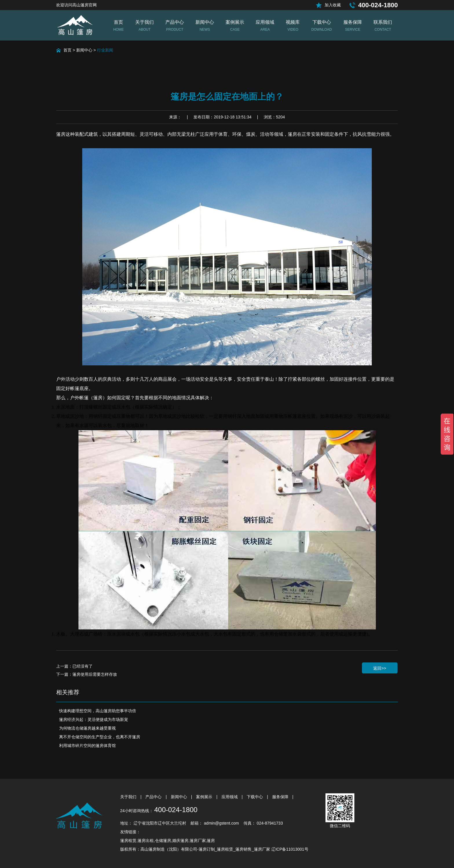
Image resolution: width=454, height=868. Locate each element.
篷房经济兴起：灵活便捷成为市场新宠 (94, 719)
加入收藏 (333, 5)
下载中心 (255, 797)
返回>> (380, 668)
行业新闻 (105, 50)
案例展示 (205, 797)
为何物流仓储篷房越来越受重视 (87, 728)
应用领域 (230, 797)
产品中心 (154, 797)
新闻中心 (84, 50)
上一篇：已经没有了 (74, 666)
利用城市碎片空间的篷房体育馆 (87, 746)
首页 (67, 50)
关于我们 (129, 797)
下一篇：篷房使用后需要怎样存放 (87, 674)
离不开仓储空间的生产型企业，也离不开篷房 (100, 737)
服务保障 (281, 797)
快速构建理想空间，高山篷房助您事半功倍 (98, 711)
